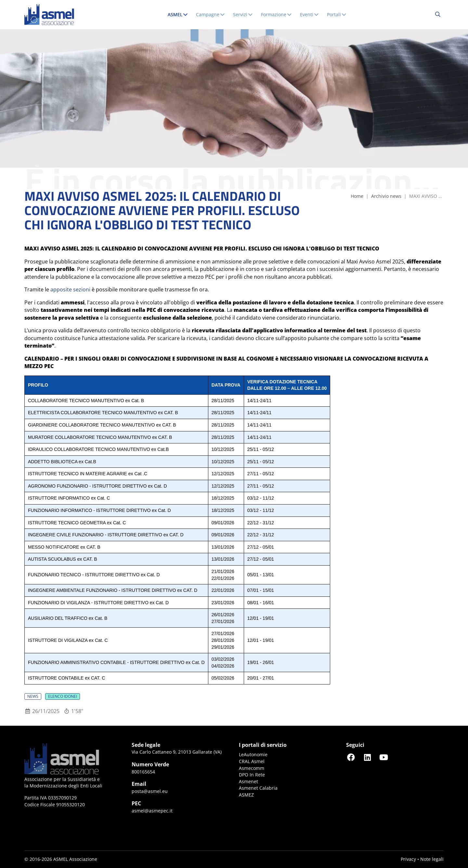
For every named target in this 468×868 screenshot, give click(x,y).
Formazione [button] (277, 14)
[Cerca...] (438, 15)
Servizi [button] (243, 14)
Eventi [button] (310, 14)
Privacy (408, 859)
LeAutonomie (253, 754)
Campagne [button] (211, 14)
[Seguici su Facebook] (351, 757)
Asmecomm (252, 768)
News (33, 696)
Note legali (432, 859)
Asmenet (248, 781)
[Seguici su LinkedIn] (367, 757)
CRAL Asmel (252, 761)
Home (357, 196)
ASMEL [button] (179, 14)
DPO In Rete (252, 775)
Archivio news (386, 196)
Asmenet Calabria (258, 788)
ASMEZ (246, 795)
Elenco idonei (63, 696)
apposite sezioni (70, 289)
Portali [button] (337, 14)
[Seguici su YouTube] (383, 757)
